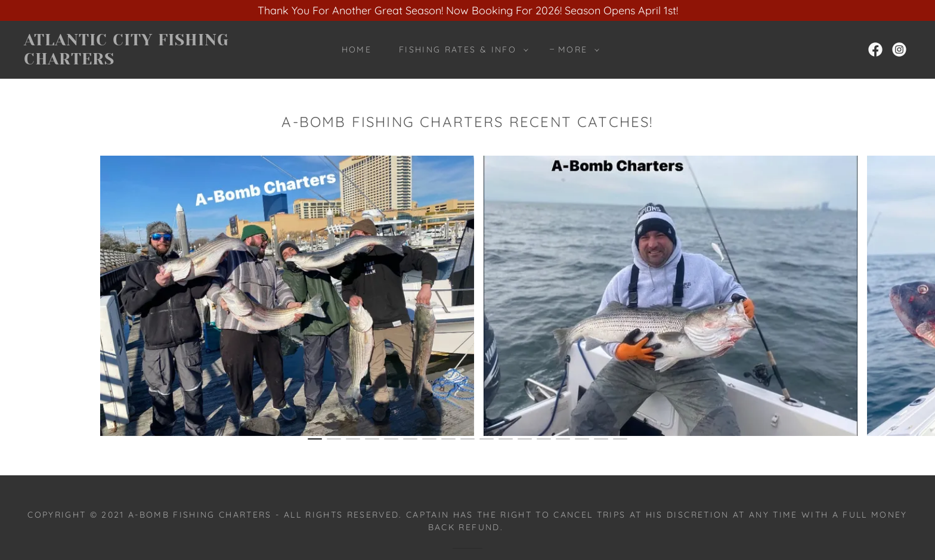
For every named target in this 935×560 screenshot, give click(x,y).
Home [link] (357, 49)
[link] (147, 61)
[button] (461, 49)
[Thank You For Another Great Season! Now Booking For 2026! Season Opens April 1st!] (467, 10)
